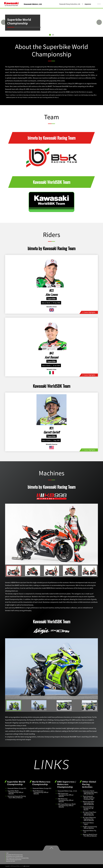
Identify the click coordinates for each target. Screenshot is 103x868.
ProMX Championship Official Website (90, 827)
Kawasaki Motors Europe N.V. (17, 788)
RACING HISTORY (10, 861)
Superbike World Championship (14, 855)
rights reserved (26, 866)
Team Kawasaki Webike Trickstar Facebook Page (89, 798)
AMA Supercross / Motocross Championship (17, 858)
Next (97, 21)
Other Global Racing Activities (13, 860)
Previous (2, 21)
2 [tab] (53, 35)
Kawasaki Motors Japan (88, 823)
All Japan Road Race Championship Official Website (89, 814)
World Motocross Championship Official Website (40, 792)
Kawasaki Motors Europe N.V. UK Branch (88, 808)
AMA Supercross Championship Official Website (66, 795)
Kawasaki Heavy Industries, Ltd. (70, 4)
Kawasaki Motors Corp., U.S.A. (67, 791)
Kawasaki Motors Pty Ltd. (89, 831)
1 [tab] (50, 35)
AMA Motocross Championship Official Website (66, 800)
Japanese (88, 4)
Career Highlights (89, 312)
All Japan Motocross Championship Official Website (89, 819)
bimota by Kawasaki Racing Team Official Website (17, 797)
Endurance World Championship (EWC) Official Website (90, 792)
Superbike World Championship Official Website (15, 792)
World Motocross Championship (14, 856)
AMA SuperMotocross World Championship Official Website (67, 805)
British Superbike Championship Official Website (88, 803)
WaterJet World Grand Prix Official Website (90, 835)
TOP (7, 853)
